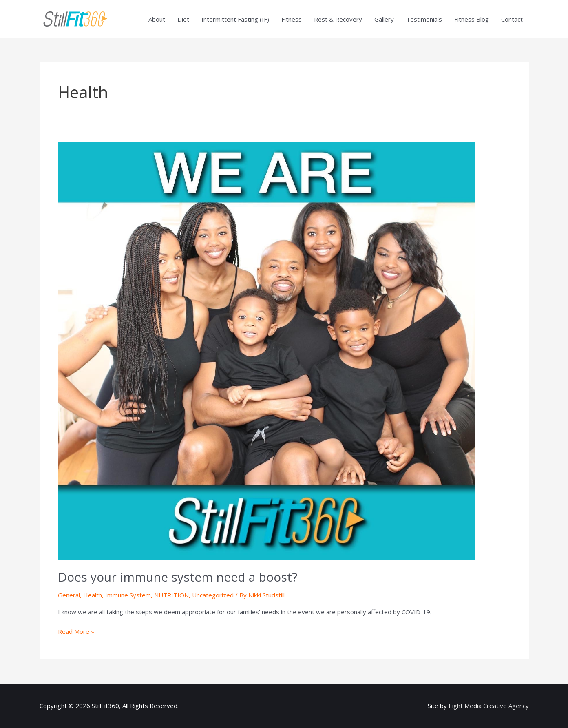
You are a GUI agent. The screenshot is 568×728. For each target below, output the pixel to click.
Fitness (292, 19)
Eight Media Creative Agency (489, 706)
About (157, 19)
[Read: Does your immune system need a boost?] (267, 350)
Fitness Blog (472, 19)
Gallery (384, 19)
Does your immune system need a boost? (178, 577)
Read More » (76, 631)
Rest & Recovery (338, 19)
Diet (183, 19)
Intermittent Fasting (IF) (235, 19)
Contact (512, 19)
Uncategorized (213, 595)
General (69, 595)
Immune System (128, 595)
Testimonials (424, 19)
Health (93, 595)
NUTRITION (171, 595)
